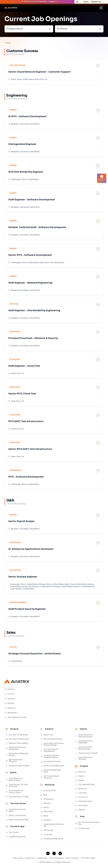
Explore (52, 2)
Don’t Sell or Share (88, 858)
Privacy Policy (30, 858)
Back (9, 43)
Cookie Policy (42, 858)
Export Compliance (57, 858)
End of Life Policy (72, 858)
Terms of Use (18, 858)
